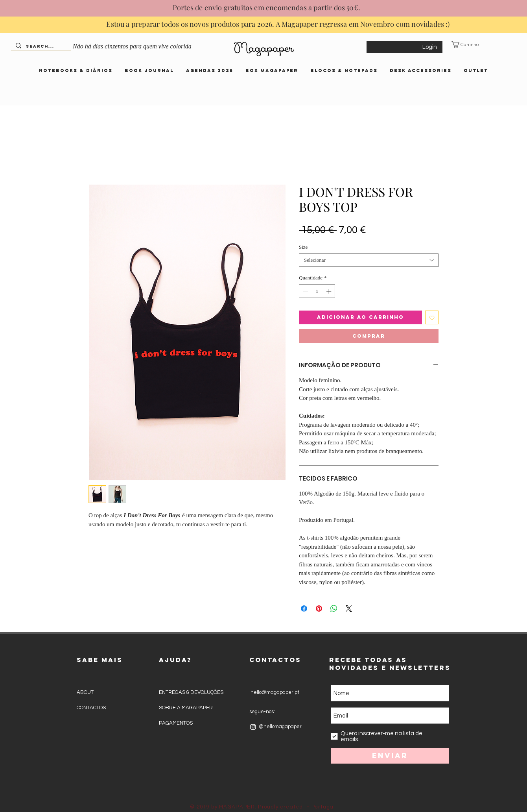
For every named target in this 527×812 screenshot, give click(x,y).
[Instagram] (253, 727)
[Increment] (330, 291)
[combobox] (369, 260)
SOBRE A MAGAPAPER (186, 708)
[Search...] (40, 47)
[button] (470, 44)
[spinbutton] (317, 291)
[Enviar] (390, 756)
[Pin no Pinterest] (319, 609)
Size (303, 247)
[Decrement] (305, 291)
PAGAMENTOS (176, 723)
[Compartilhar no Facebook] (304, 609)
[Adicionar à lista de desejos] (432, 317)
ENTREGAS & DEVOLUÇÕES (191, 692)
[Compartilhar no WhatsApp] (334, 609)
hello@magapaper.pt (274, 692)
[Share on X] (349, 609)
